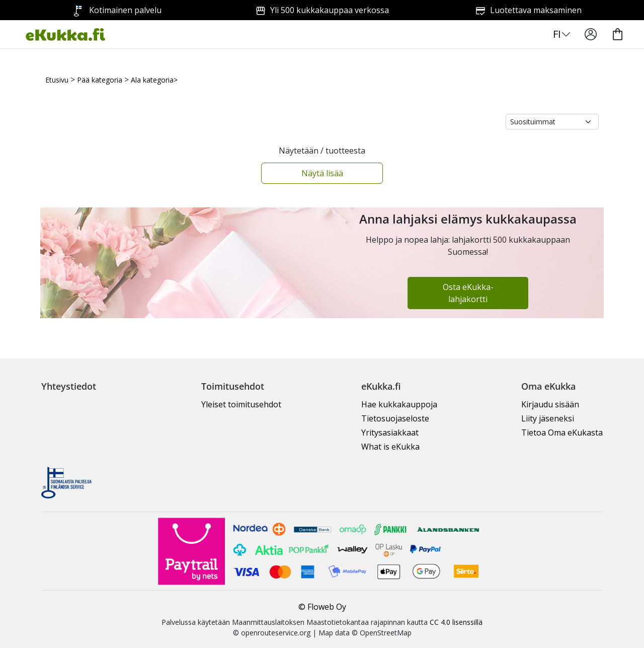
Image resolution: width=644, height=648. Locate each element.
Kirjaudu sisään (550, 404)
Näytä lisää (322, 173)
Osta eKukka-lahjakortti (468, 293)
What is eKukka (390, 447)
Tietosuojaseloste (395, 418)
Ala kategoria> (154, 80)
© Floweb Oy (322, 607)
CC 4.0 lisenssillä (456, 622)
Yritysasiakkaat (390, 433)
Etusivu (57, 80)
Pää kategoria (100, 80)
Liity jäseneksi (548, 418)
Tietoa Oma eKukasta (562, 433)
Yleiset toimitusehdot (241, 404)
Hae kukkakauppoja (399, 404)
